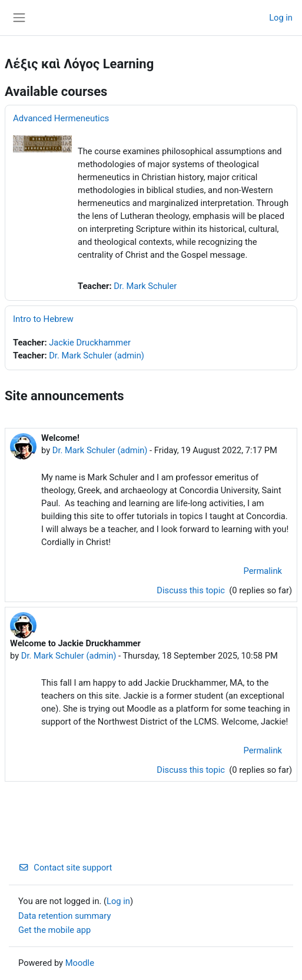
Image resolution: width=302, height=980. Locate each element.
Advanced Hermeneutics (61, 118)
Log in (281, 18)
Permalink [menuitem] (263, 571)
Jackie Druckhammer (90, 343)
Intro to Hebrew (43, 319)
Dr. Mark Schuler (145, 286)
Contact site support (65, 868)
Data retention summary (64, 916)
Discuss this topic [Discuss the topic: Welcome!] (192, 590)
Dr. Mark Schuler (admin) (97, 356)
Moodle (80, 963)
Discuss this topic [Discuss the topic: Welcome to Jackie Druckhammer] (192, 770)
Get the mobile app (54, 930)
